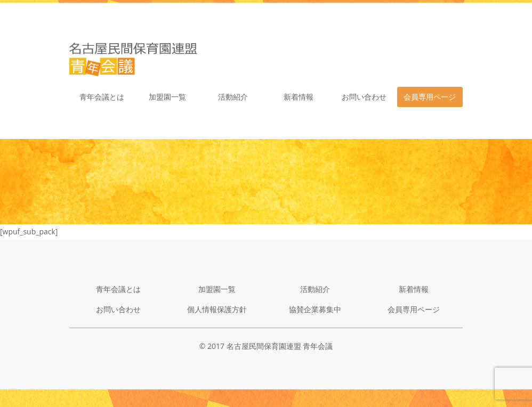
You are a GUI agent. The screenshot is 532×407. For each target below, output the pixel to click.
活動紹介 (233, 97)
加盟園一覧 (167, 97)
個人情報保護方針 (217, 309)
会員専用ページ (430, 97)
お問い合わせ (364, 97)
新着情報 (299, 97)
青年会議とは (102, 97)
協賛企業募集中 (315, 309)
